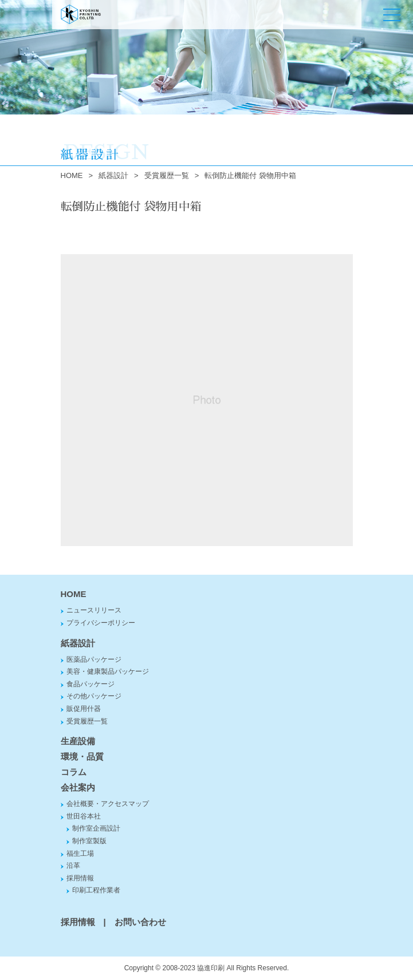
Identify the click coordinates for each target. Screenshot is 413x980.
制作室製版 (89, 841)
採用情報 (80, 878)
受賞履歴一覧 (167, 175)
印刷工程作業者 (96, 890)
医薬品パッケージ (94, 659)
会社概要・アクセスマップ (108, 804)
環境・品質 (82, 756)
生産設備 (78, 741)
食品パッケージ (91, 684)
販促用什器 (84, 709)
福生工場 (80, 853)
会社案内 (78, 787)
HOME (72, 175)
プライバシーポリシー (101, 623)
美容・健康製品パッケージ (108, 671)
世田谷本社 (84, 816)
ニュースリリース (94, 610)
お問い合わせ (140, 922)
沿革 (73, 866)
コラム (74, 772)
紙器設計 (113, 175)
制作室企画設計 (96, 828)
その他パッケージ (94, 696)
